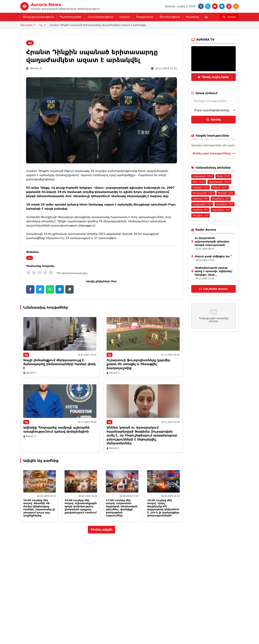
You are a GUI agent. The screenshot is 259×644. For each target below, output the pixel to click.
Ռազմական (145, 17)
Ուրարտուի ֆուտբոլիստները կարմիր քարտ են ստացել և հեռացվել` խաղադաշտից (138, 364)
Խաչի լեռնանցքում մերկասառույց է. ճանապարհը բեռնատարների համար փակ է (59, 364)
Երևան (220, 187)
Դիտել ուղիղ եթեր (214, 77)
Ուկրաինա (221, 210)
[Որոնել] (229, 17)
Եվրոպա (200, 199)
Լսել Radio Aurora (213, 289)
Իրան (223, 176)
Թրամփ (226, 193)
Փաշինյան (221, 199)
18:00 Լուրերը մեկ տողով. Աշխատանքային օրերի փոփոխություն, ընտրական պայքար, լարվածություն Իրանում (81, 506)
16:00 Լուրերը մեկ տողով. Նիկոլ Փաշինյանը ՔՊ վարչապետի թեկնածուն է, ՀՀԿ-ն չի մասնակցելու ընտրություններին (163, 508)
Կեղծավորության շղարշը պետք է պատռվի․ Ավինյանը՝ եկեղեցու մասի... (213, 271)
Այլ (206, 17)
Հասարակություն (100, 17)
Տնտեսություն (170, 17)
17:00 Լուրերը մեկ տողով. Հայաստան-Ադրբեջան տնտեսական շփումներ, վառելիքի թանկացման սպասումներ (122, 508)
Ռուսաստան (203, 193)
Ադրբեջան (224, 204)
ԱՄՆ (199, 182)
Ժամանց (192, 17)
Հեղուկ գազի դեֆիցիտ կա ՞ (213, 256)
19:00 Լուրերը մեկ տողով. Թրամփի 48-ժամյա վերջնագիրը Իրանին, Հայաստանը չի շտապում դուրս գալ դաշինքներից (39, 508)
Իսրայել (200, 187)
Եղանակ (200, 210)
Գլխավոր (26, 25)
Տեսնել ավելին (101, 530)
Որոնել (213, 120)
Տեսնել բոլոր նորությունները (213, 153)
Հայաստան (203, 176)
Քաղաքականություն (38, 17)
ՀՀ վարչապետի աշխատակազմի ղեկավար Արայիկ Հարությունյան (212, 241)
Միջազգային (219, 182)
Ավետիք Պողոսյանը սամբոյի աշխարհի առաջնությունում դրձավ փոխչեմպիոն (56, 429)
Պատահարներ (71, 17)
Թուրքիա (201, 215)
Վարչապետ (202, 204)
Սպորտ (125, 17)
